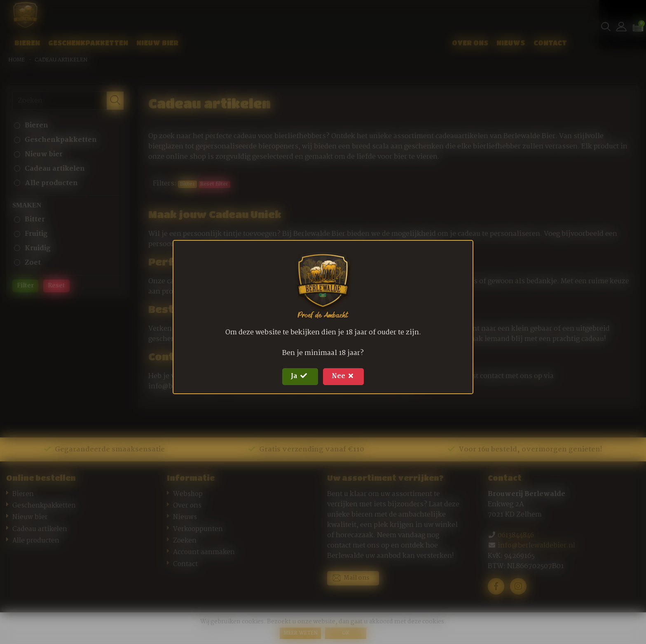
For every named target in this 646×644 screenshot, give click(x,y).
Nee (345, 377)
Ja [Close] (298, 377)
